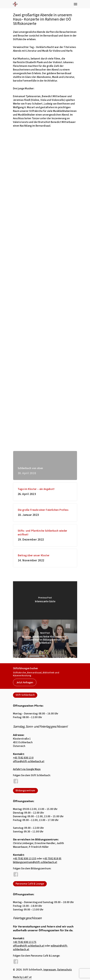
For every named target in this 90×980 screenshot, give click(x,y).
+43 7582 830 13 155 (25, 859)
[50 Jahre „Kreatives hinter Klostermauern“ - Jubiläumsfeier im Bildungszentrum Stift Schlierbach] (45, 639)
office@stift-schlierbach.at (29, 761)
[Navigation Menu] (75, 4)
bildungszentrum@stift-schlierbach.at (35, 862)
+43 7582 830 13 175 (25, 942)
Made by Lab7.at (22, 977)
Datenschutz (65, 970)
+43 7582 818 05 (52, 859)
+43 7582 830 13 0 (23, 758)
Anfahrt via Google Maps (27, 769)
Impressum (50, 970)
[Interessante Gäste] (45, 600)
